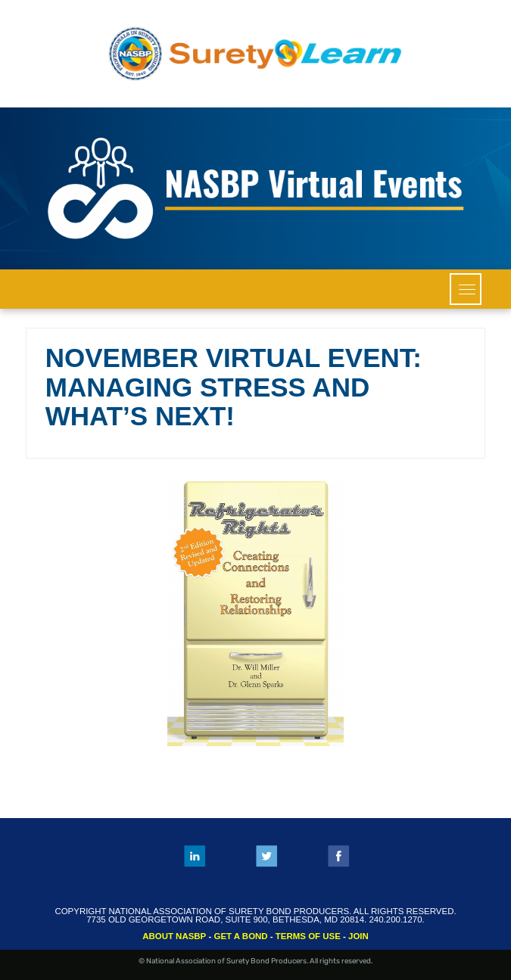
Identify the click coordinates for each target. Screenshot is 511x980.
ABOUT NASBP (174, 936)
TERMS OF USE (308, 936)
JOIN (358, 936)
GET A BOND (240, 936)
